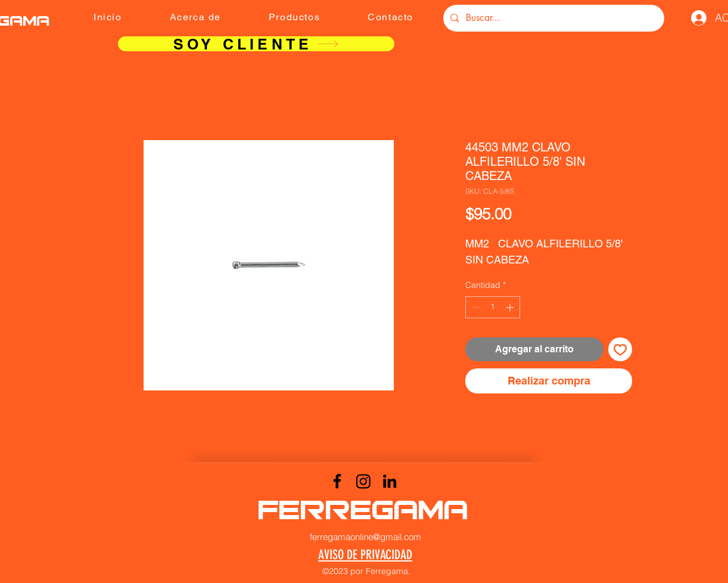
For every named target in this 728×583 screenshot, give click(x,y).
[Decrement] (475, 307)
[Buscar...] (553, 18)
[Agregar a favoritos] (620, 349)
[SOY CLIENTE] (256, 44)
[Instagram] (363, 481)
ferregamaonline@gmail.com (365, 537)
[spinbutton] (493, 307)
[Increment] (511, 307)
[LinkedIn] (390, 481)
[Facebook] (337, 481)
